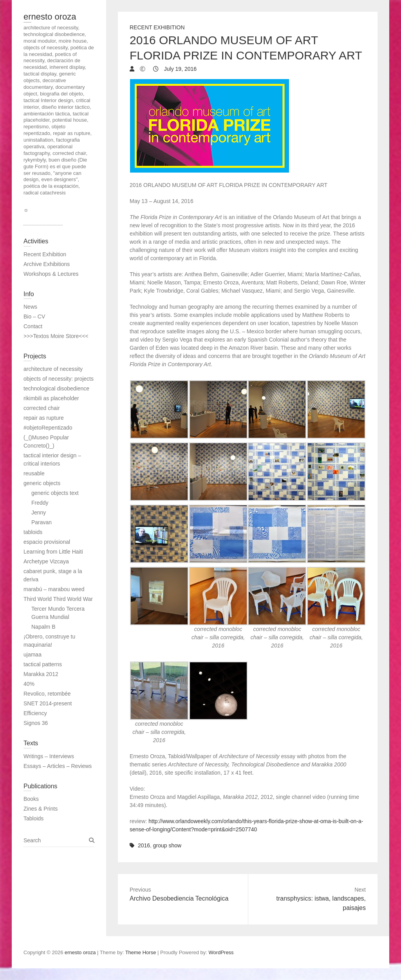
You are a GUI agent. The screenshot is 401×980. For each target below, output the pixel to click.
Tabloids (33, 818)
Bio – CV (34, 316)
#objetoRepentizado (48, 428)
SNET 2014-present (48, 703)
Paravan (42, 522)
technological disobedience (56, 388)
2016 (144, 845)
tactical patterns (43, 664)
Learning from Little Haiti (53, 552)
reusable (34, 473)
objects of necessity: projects (59, 379)
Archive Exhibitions (47, 264)
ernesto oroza (50, 17)
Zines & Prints (41, 809)
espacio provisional (47, 542)
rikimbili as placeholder (51, 398)
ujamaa (33, 655)
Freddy (40, 503)
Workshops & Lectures (51, 274)
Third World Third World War (58, 599)
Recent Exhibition (157, 27)
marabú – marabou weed (54, 589)
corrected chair (42, 408)
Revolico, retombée (47, 694)
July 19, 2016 (180, 69)
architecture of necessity (53, 369)
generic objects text (55, 493)
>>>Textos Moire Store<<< (56, 336)
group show (167, 845)
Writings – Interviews (49, 756)
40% (29, 684)
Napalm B (43, 627)
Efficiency (35, 713)
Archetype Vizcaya (46, 561)
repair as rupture (44, 418)
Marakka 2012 (41, 674)
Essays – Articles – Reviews (58, 766)
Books (31, 799)
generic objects (42, 483)
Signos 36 (36, 723)
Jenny (39, 512)
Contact (33, 326)
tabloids (33, 532)
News (30, 307)
